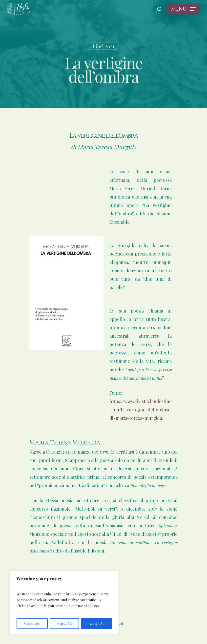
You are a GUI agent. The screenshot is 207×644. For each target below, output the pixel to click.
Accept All (97, 623)
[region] (64, 602)
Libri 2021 (103, 47)
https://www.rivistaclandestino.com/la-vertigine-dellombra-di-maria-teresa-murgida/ (141, 410)
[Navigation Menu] (183, 9)
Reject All (64, 623)
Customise (32, 623)
